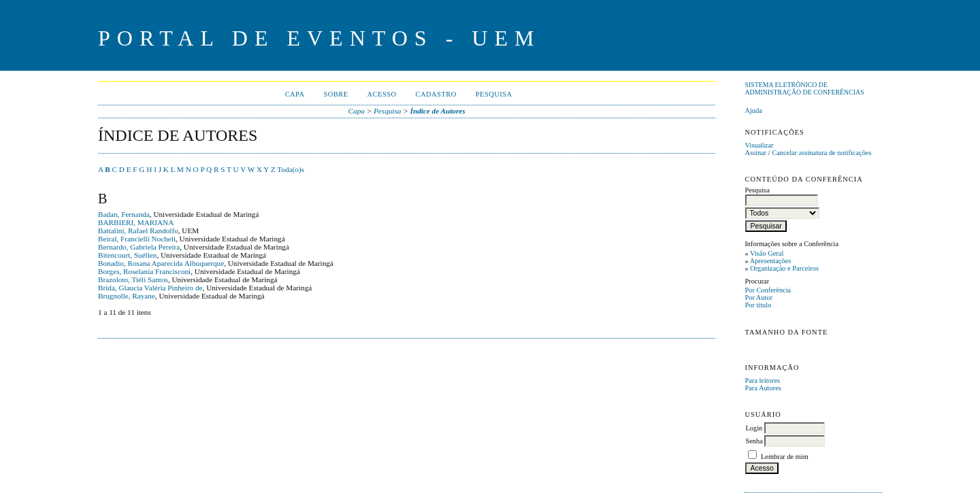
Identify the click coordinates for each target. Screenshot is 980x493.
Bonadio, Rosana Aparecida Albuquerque (161, 263)
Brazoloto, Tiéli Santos (133, 279)
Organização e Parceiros (784, 268)
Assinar (755, 153)
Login (754, 428)
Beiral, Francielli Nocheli (137, 239)
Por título (758, 305)
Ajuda (753, 111)
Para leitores (762, 380)
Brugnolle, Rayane (127, 296)
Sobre (336, 94)
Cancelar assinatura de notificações (821, 153)
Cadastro (436, 94)
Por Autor (758, 297)
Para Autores (763, 388)
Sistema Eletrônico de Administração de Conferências (804, 88)
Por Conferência (768, 290)
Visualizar (759, 145)
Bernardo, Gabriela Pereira (139, 247)
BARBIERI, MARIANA (136, 222)
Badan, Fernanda (124, 214)
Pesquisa (494, 94)
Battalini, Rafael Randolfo (138, 231)
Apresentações (771, 261)
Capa (295, 94)
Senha (754, 441)
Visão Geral (767, 253)
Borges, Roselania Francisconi (144, 271)
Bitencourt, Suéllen (127, 255)
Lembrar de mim (785, 457)
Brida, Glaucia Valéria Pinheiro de (150, 288)
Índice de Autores (438, 111)
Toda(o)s (291, 169)
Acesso (382, 94)
